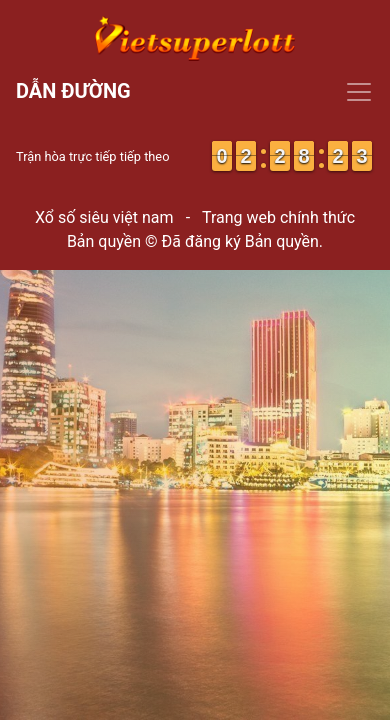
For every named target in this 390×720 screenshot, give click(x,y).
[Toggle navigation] (195, 92)
